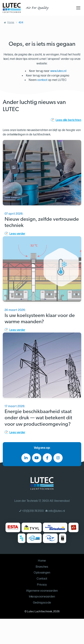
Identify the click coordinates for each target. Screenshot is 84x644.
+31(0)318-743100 (31, 511)
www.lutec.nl (58, 71)
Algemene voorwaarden (42, 591)
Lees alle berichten (68, 120)
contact (42, 80)
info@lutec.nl (55, 511)
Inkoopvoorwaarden (42, 597)
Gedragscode (42, 603)
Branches (42, 567)
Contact (42, 579)
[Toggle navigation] (78, 8)
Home (11, 22)
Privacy (42, 585)
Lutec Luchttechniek (40, 612)
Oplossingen (42, 573)
